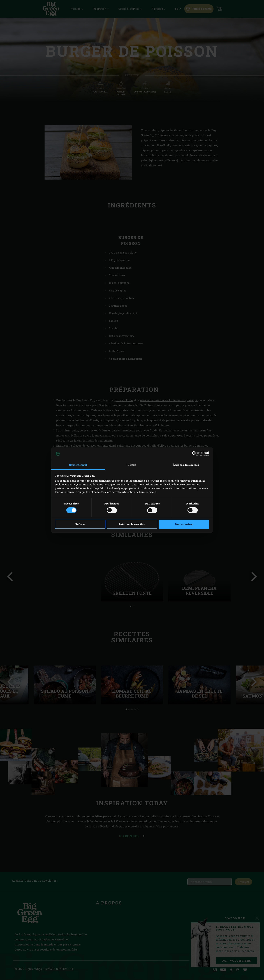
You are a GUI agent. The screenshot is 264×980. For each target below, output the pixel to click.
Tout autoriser (184, 524)
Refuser (80, 524)
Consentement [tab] (78, 465)
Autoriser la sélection (132, 524)
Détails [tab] (132, 465)
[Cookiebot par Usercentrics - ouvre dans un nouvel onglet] (193, 454)
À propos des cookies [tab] (186, 465)
